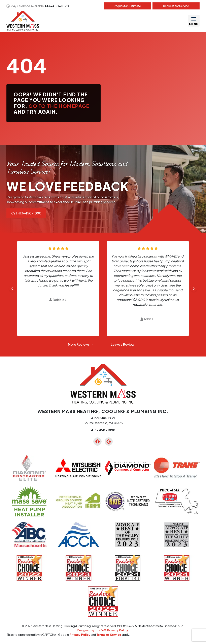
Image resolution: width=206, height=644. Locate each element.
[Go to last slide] (12, 289)
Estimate (127, 6)
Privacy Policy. (118, 630)
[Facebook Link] (97, 441)
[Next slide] (194, 289)
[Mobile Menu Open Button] (194, 21)
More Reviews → (81, 344)
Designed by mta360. (92, 630)
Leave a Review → (125, 344)
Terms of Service (109, 635)
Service (176, 6)
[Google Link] (109, 441)
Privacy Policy (80, 635)
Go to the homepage (59, 106)
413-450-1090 (57, 6)
